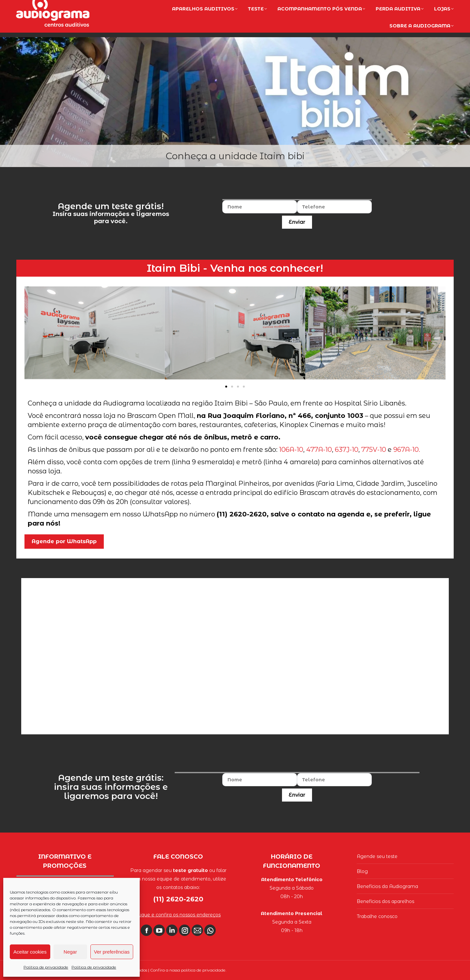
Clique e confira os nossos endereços (178, 915)
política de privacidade (203, 970)
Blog (362, 871)
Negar (70, 952)
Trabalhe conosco (377, 916)
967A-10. (407, 450)
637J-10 (347, 450)
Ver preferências (112, 952)
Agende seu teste (377, 856)
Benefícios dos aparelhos (385, 901)
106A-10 (291, 450)
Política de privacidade (46, 967)
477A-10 (319, 450)
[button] (226, 387)
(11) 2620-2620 (427, 7)
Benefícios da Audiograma (387, 886)
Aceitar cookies (30, 952)
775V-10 (374, 450)
